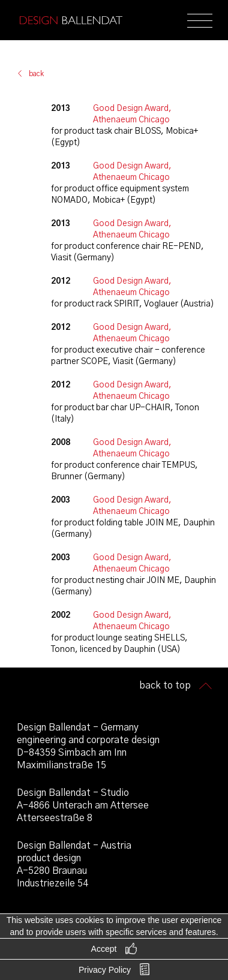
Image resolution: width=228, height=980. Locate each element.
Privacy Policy (105, 970)
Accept (104, 949)
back (36, 74)
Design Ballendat (71, 20)
